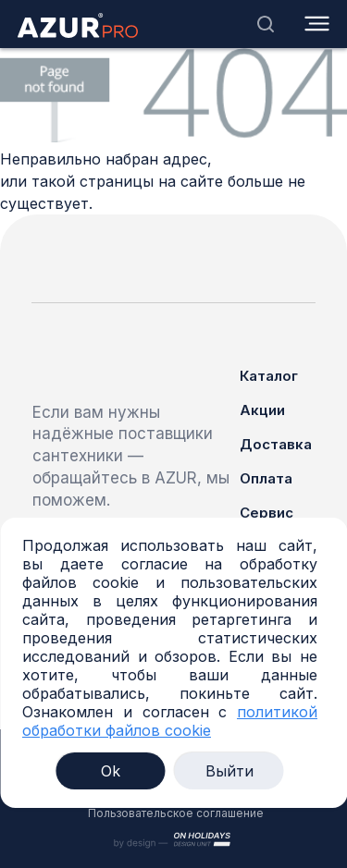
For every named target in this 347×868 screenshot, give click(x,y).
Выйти (229, 771)
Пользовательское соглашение (176, 813)
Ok (111, 771)
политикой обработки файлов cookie (170, 721)
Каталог (269, 376)
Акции (262, 410)
